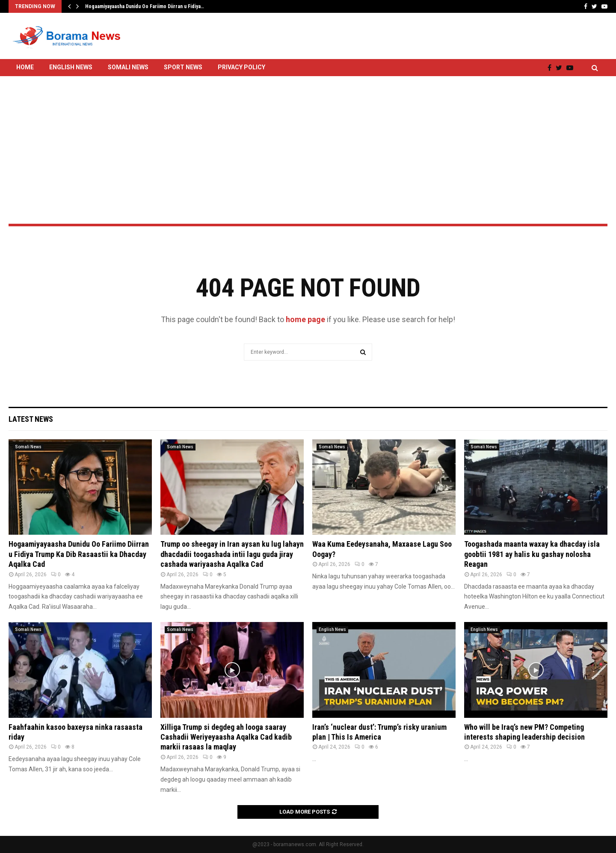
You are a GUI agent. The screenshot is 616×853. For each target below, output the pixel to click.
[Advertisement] (308, 127)
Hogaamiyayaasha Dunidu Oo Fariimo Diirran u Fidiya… (145, 6)
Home (25, 67)
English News (71, 67)
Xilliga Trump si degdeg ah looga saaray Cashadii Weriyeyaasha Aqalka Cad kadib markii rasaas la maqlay (226, 737)
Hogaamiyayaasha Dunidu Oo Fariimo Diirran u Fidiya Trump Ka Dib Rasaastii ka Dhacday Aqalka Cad (79, 554)
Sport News (183, 67)
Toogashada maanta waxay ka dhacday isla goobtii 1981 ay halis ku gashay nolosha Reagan (532, 554)
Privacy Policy (241, 67)
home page (305, 319)
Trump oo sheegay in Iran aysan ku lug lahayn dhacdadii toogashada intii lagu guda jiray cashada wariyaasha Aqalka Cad (232, 554)
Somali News (128, 67)
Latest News (31, 419)
